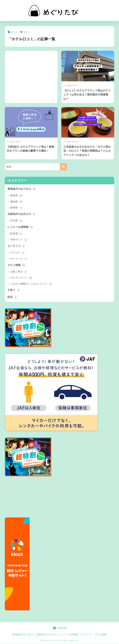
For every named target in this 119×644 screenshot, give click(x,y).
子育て (14, 291)
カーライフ (17, 246)
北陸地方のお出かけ (22, 214)
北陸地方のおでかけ (46, 635)
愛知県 (17, 202)
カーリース (19, 259)
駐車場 (17, 234)
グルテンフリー (21, 278)
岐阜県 (17, 196)
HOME (60, 628)
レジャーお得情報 (20, 227)
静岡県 (17, 208)
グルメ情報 (17, 265)
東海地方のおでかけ (22, 189)
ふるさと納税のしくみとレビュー (31, 284)
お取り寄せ (19, 272)
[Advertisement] (31, 72)
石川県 (17, 221)
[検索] (63, 167)
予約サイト (19, 240)
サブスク (18, 253)
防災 (13, 298)
